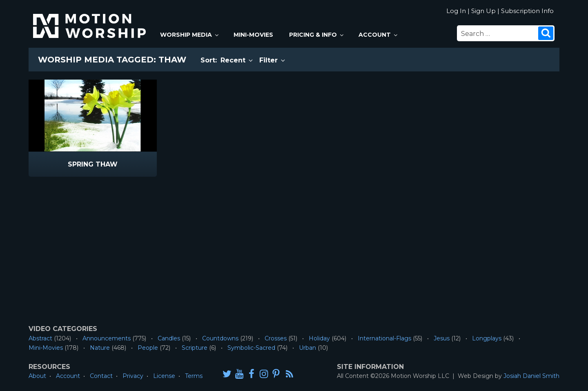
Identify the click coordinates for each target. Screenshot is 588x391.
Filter (273, 60)
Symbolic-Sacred (251, 348)
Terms (194, 376)
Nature (100, 348)
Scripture (195, 348)
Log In (456, 11)
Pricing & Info (317, 35)
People (148, 348)
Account (379, 35)
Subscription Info (527, 11)
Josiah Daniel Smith (531, 376)
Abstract (40, 338)
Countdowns (220, 338)
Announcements (107, 338)
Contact (101, 376)
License (164, 376)
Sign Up (483, 11)
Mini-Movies (253, 35)
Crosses (276, 338)
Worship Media (190, 35)
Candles (169, 338)
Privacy (133, 376)
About (37, 376)
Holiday (319, 338)
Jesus (442, 338)
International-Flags (384, 338)
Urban (307, 348)
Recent (237, 60)
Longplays (487, 338)
